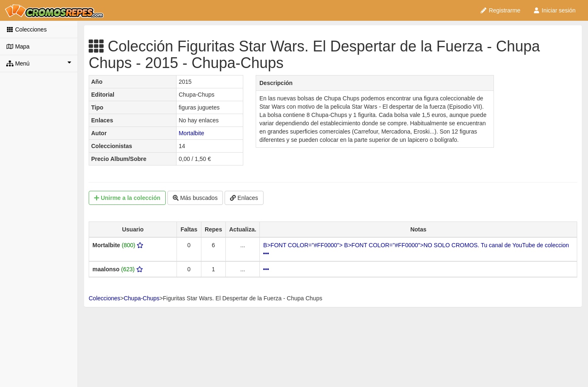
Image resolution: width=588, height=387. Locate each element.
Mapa (18, 46)
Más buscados (195, 198)
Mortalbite (191, 133)
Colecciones (27, 29)
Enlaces (244, 198)
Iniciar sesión (554, 10)
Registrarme (500, 10)
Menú (39, 63)
